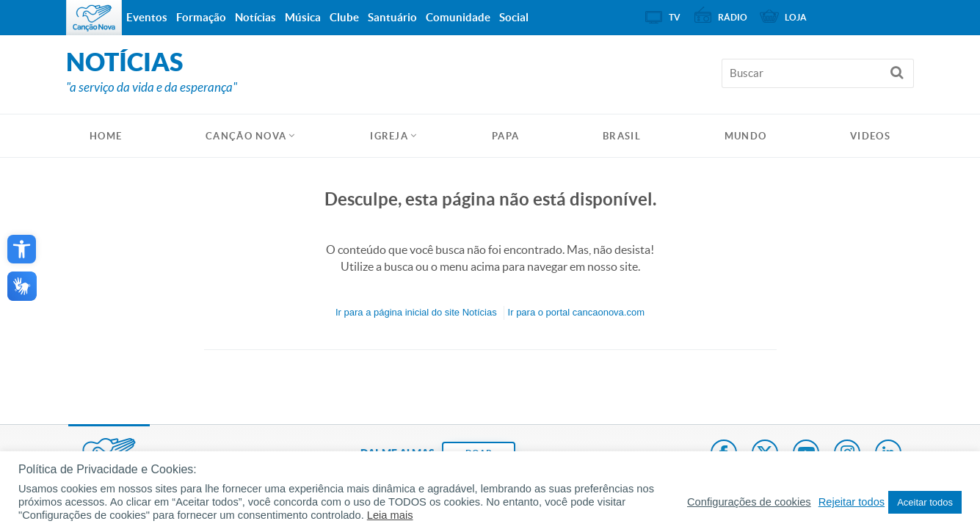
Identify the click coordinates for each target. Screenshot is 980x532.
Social (514, 17)
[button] (22, 249)
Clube (344, 17)
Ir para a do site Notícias (416, 312)
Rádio (733, 17)
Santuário (392, 17)
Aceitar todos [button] (925, 502)
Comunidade (458, 17)
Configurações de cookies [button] (749, 502)
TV (675, 17)
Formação (201, 17)
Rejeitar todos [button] (852, 502)
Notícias (255, 17)
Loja (796, 17)
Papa (505, 136)
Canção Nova (246, 136)
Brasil (622, 136)
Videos (870, 136)
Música (303, 17)
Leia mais (390, 515)
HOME (106, 136)
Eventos (147, 17)
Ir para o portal (576, 312)
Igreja (389, 136)
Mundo (746, 136)
